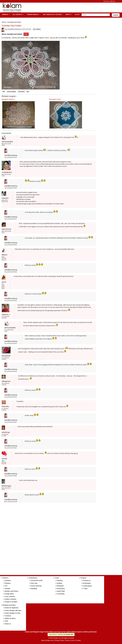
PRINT (26, 34)
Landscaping (87, 586)
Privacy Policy (59, 640)
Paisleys (8, 583)
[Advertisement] (63, 8)
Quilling (59, 583)
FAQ (6, 621)
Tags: (4, 91)
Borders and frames (12, 591)
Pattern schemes (11, 599)
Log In (77, 14)
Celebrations (33, 578)
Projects (84, 578)
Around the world (37, 580)
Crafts (68, 14)
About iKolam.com (47, 640)
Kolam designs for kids (13, 613)
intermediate (11, 91)
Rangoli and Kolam (9, 605)
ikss (28, 91)
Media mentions (10, 618)
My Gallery (37, 29)
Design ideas (9, 594)
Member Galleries (109, 1)
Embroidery (61, 589)
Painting (60, 580)
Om (6, 586)
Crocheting (61, 594)
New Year (34, 583)
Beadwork (60, 586)
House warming (36, 586)
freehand (21, 91)
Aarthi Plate (61, 591)
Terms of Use (70, 640)
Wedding (34, 589)
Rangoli (5, 14)
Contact (78, 640)
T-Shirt (85, 589)
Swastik (7, 589)
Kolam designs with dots (13, 610)
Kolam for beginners (12, 608)
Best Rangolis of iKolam (52, 14)
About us (8, 624)
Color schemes (10, 596)
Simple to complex (11, 602)
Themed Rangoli (32, 14)
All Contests (17, 14)
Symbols (8, 580)
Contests (8, 616)
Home (4, 22)
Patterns (6, 578)
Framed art (87, 580)
